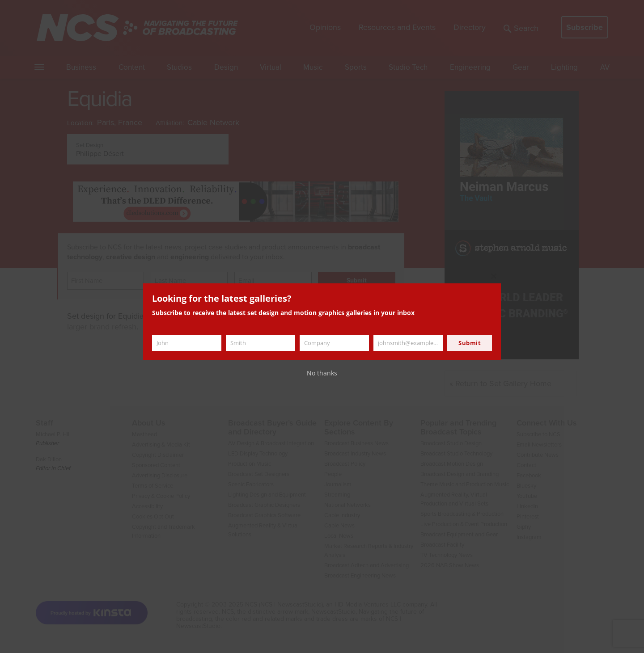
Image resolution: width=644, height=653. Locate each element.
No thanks (322, 373)
